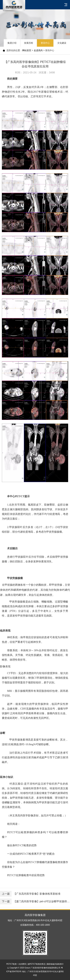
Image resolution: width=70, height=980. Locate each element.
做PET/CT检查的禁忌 (37, 964)
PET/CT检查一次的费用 (16, 964)
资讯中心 (45, 43)
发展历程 (29, 43)
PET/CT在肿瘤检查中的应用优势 (26, 875)
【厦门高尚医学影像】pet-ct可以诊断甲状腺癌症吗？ (35, 901)
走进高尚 (38, 50)
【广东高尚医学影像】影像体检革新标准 (30, 894)
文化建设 (62, 43)
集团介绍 (12, 43)
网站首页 (27, 50)
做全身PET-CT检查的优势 (22, 845)
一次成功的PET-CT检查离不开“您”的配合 (31, 854)
